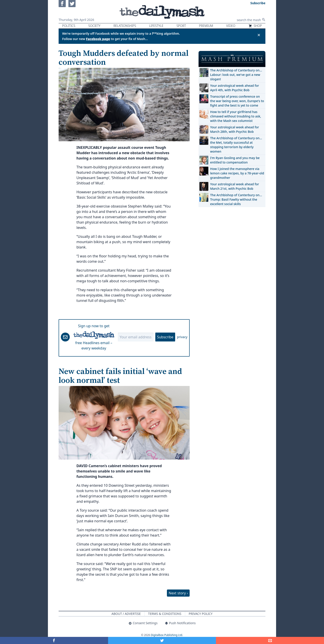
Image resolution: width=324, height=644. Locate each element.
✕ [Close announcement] (259, 35)
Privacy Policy (201, 614)
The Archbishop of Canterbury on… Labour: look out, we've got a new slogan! (236, 75)
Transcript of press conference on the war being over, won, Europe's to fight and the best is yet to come (237, 101)
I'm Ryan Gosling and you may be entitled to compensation (235, 160)
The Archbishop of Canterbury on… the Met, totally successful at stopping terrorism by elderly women (236, 145)
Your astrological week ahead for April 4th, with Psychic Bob (235, 88)
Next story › (178, 593)
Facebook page (98, 39)
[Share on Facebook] (54, 640)
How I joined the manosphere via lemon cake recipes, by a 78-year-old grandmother (237, 173)
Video (231, 26)
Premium (206, 26)
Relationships (125, 26)
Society (94, 26)
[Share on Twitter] (162, 640)
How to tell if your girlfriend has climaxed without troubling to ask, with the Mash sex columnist (236, 116)
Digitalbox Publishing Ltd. (167, 635)
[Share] (270, 640)
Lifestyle (156, 26)
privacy (182, 337)
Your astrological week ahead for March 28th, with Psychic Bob (235, 129)
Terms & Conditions (165, 614)
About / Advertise (126, 614)
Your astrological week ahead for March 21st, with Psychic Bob (235, 186)
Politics (69, 26)
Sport (181, 26)
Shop (255, 26)
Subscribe (165, 337)
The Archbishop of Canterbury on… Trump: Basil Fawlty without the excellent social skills (236, 199)
